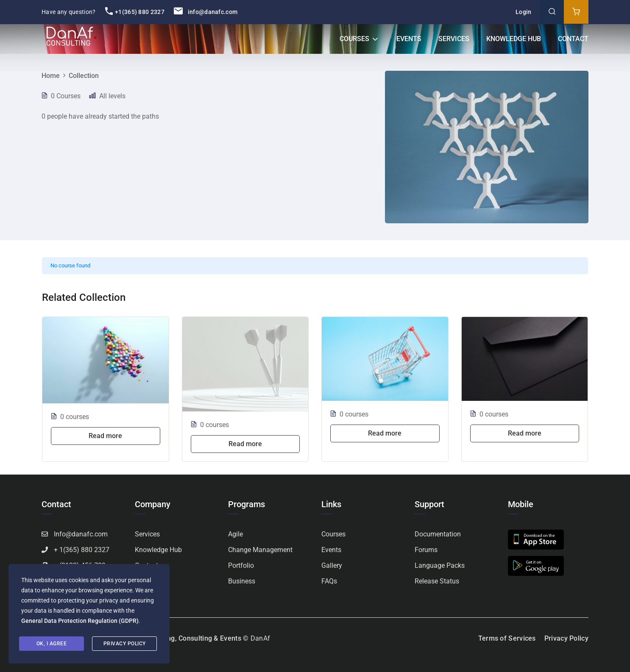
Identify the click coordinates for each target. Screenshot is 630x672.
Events (409, 39)
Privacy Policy (566, 638)
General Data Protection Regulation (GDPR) (80, 621)
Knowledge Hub (514, 39)
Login (524, 12)
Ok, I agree (52, 644)
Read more (105, 436)
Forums (426, 550)
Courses (354, 39)
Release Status (437, 581)
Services (454, 39)
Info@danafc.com (81, 534)
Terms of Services (507, 638)
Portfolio (241, 565)
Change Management (260, 550)
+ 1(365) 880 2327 (82, 550)
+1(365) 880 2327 (135, 12)
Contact (573, 39)
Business (242, 581)
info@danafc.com (206, 12)
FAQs (329, 581)
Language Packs (440, 565)
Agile (236, 534)
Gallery (332, 565)
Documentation (438, 534)
